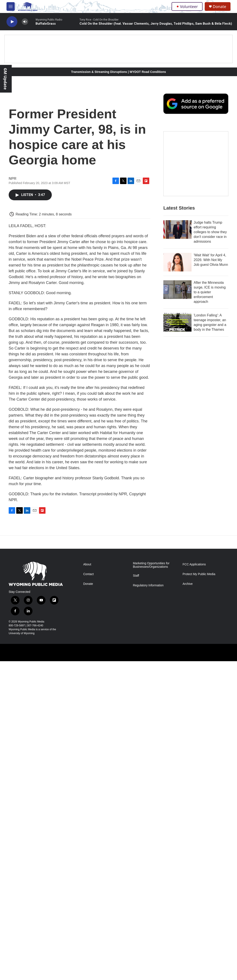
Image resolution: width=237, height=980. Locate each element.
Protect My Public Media (199, 574)
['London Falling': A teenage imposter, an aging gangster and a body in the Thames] (177, 322)
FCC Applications (194, 564)
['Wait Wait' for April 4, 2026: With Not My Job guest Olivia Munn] (177, 262)
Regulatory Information (148, 585)
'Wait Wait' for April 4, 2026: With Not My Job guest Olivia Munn (211, 260)
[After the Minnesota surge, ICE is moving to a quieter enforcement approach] (177, 290)
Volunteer (187, 6)
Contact (88, 574)
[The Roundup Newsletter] (196, 164)
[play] (12, 22)
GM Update (5, 79)
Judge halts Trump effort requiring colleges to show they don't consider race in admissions (210, 232)
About (87, 564)
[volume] (25, 22)
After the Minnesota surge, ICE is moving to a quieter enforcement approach (210, 292)
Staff (136, 576)
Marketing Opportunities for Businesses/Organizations (151, 565)
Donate (219, 7)
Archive (188, 584)
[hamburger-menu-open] (11, 6)
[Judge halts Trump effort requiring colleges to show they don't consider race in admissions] (177, 229)
